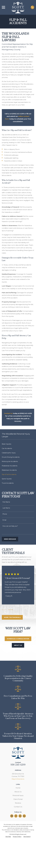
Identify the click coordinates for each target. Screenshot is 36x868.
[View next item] (10, 610)
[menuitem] (18, 444)
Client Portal (18, 799)
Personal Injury (18, 795)
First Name (6, 502)
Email (4, 520)
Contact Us (18, 807)
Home (18, 788)
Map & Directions (18, 779)
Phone (5, 514)
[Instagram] (20, 816)
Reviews (18, 803)
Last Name (6, 508)
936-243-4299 (18, 765)
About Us (18, 792)
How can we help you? (10, 526)
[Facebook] (16, 816)
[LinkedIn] (24, 816)
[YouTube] (12, 816)
